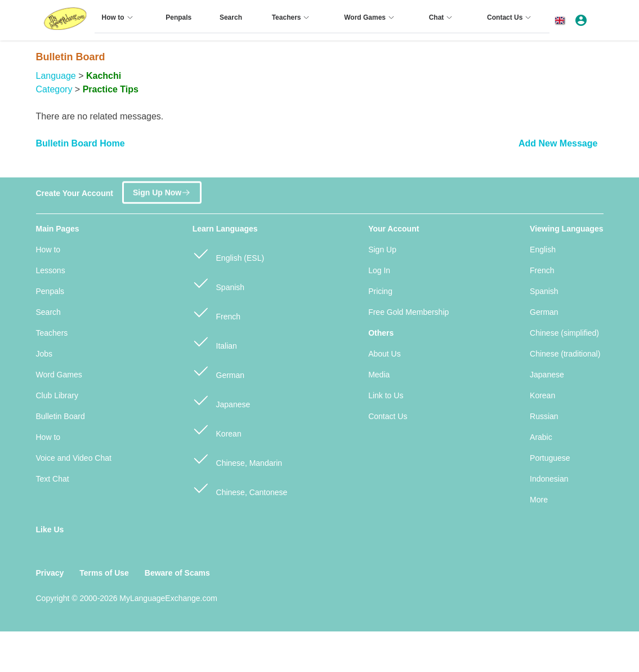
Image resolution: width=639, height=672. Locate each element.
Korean (217, 429)
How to (48, 250)
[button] (562, 20)
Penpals (50, 291)
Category (54, 89)
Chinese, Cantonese (240, 488)
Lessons (51, 270)
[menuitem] (119, 22)
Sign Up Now (162, 189)
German (218, 370)
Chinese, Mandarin (237, 458)
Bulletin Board (61, 416)
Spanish (218, 282)
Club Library (57, 395)
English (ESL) (228, 253)
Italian (215, 341)
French (216, 312)
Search (48, 312)
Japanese (222, 400)
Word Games (59, 375)
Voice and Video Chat (74, 458)
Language (56, 76)
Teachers (52, 333)
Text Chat (53, 479)
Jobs (44, 354)
